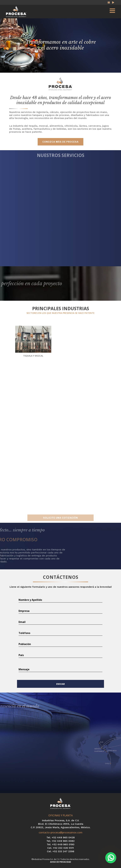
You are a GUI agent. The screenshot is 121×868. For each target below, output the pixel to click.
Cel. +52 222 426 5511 (60, 848)
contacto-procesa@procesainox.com (61, 832)
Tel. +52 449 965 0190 (61, 844)
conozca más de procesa (60, 142)
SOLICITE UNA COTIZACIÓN (60, 521)
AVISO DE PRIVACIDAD (61, 862)
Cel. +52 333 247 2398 (61, 851)
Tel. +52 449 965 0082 (60, 841)
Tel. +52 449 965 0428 (61, 837)
